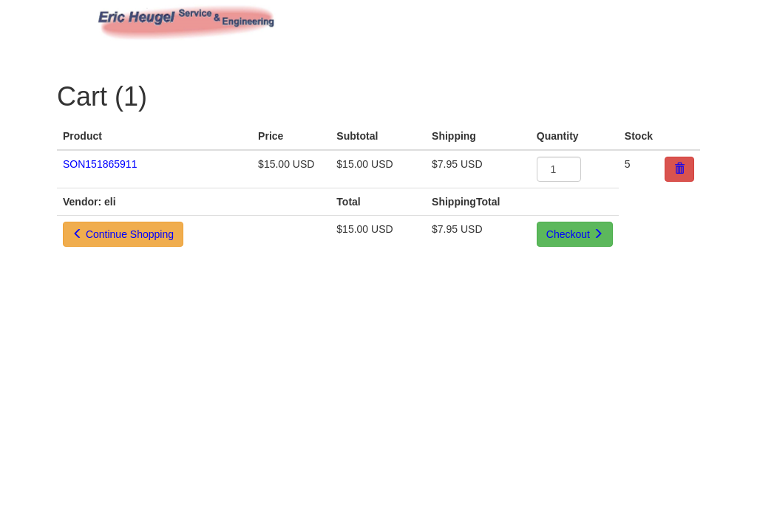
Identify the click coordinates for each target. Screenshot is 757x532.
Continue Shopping (123, 234)
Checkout (575, 234)
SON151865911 (100, 164)
